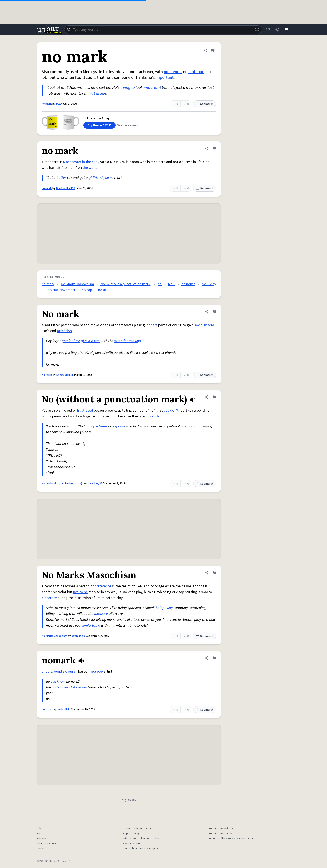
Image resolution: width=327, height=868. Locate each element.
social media (204, 325)
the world (90, 168)
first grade (97, 93)
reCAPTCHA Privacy (221, 829)
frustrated (85, 410)
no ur (102, 290)
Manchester (72, 162)
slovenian (70, 671)
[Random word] (257, 30)
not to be (80, 592)
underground (52, 671)
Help (40, 834)
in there (152, 325)
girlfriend (96, 178)
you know (58, 681)
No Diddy (209, 284)
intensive (101, 614)
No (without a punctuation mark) (126, 284)
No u (172, 284)
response (118, 426)
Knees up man (65, 375)
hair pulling (164, 608)
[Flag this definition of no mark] (213, 50)
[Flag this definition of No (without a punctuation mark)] (214, 397)
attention (64, 331)
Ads (39, 829)
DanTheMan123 (66, 188)
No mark (47, 375)
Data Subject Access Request (141, 849)
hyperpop (96, 671)
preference (103, 586)
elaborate (49, 598)
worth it (156, 416)
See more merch (128, 125)
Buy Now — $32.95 (99, 125)
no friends (172, 72)
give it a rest (90, 341)
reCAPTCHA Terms (221, 834)
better (61, 178)
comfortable (91, 625)
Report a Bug (131, 834)
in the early (91, 162)
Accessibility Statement (138, 829)
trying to (128, 88)
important (165, 78)
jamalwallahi (63, 710)
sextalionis (78, 636)
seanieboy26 (94, 484)
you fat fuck (71, 341)
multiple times (96, 426)
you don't (171, 410)
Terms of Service (48, 844)
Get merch (205, 104)
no (160, 284)
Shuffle (129, 800)
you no (108, 178)
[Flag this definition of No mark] (214, 312)
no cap (87, 290)
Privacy (41, 839)
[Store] (268, 30)
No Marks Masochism (77, 284)
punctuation (193, 426)
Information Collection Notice (141, 839)
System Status (132, 844)
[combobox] (163, 30)
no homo (188, 284)
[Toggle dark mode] (277, 30)
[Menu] (287, 30)
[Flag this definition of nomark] (214, 658)
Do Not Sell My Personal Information (231, 839)
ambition (196, 72)
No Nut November (61, 290)
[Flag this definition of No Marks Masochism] (214, 573)
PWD (59, 104)
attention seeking (128, 341)
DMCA (40, 849)
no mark (47, 104)
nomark (46, 710)
